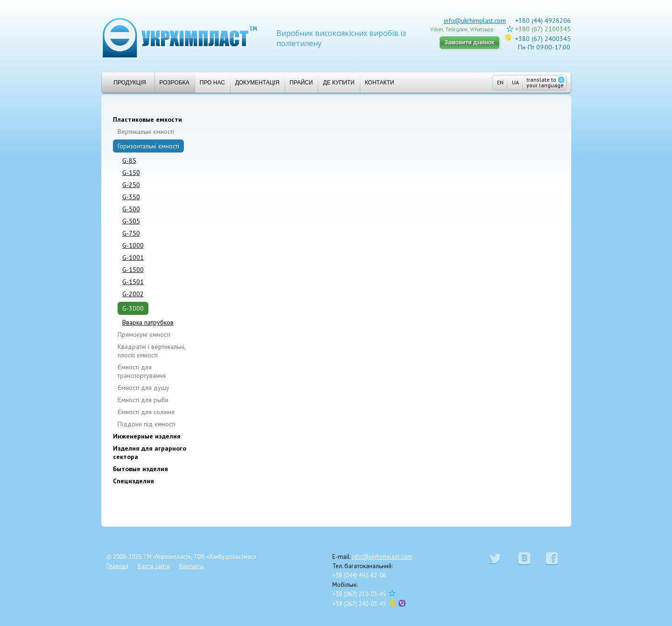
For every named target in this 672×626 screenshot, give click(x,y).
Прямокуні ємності (144, 334)
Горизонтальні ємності (148, 146)
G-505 (131, 221)
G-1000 (133, 245)
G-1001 (133, 257)
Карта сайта (154, 566)
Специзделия (133, 481)
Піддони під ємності (147, 424)
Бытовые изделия (140, 469)
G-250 (131, 185)
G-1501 (133, 282)
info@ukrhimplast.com (475, 21)
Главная (117, 566)
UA (515, 82)
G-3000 (133, 308)
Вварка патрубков (148, 322)
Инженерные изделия (147, 436)
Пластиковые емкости (147, 119)
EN (500, 82)
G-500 (131, 209)
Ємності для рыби (143, 400)
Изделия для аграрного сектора (150, 452)
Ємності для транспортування (142, 371)
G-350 (131, 197)
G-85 (129, 160)
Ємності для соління (146, 412)
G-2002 (133, 294)
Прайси (301, 83)
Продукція (126, 83)
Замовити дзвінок (470, 42)
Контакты (192, 566)
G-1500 (133, 270)
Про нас (212, 83)
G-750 (131, 233)
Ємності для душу (143, 388)
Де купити (339, 83)
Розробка (175, 83)
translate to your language (546, 82)
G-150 (131, 173)
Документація (257, 83)
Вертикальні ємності (146, 132)
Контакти (380, 83)
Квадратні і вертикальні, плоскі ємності (151, 351)
